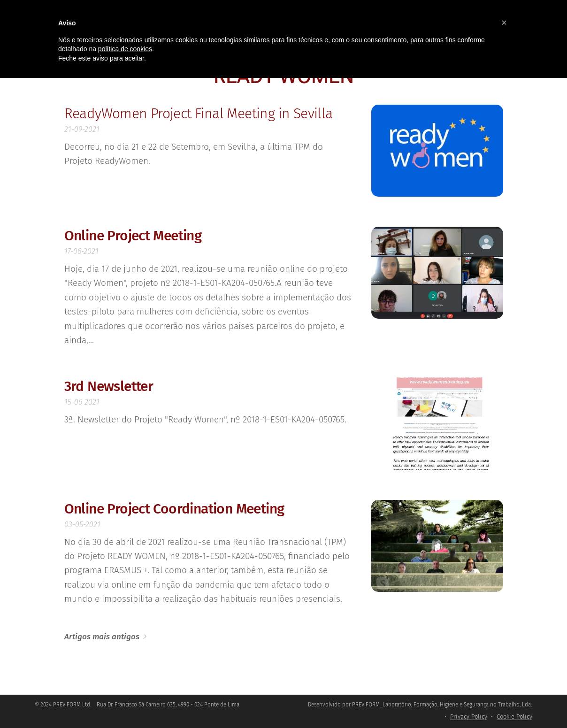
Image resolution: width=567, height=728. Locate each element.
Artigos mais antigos (102, 637)
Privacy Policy (469, 717)
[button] (504, 23)
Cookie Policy (514, 717)
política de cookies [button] (125, 49)
